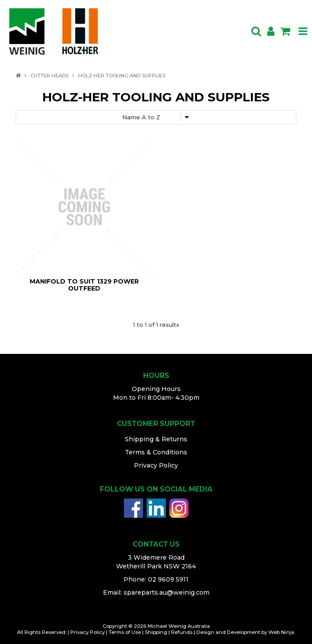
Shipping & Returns (156, 439)
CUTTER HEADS (50, 76)
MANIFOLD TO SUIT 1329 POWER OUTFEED (84, 285)
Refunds (182, 632)
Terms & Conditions (156, 452)
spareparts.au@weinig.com (166, 592)
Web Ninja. (282, 632)
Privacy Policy (156, 465)
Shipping (156, 632)
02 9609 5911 (168, 579)
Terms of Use (125, 632)
